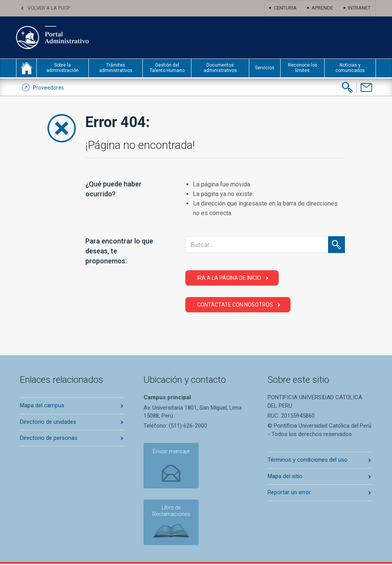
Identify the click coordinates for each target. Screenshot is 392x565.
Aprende (322, 8)
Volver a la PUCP (49, 8)
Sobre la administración (62, 68)
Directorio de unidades (48, 422)
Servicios (265, 68)
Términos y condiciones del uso (308, 460)
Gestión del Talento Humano (167, 68)
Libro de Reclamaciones (171, 512)
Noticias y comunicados (350, 68)
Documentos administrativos (220, 68)
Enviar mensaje (170, 452)
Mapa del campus (42, 405)
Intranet (359, 8)
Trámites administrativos (116, 68)
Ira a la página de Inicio (229, 278)
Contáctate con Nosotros (235, 305)
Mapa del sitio (285, 476)
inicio (26, 68)
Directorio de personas (49, 438)
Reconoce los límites (303, 68)
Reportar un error (289, 492)
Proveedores (48, 88)
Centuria (285, 8)
